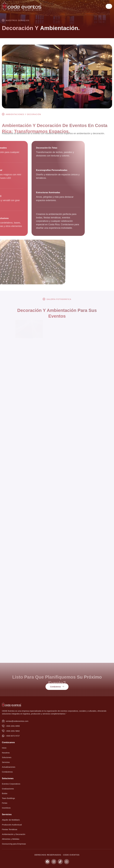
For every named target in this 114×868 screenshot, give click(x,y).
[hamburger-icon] (109, 6)
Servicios (7, 814)
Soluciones (8, 778)
